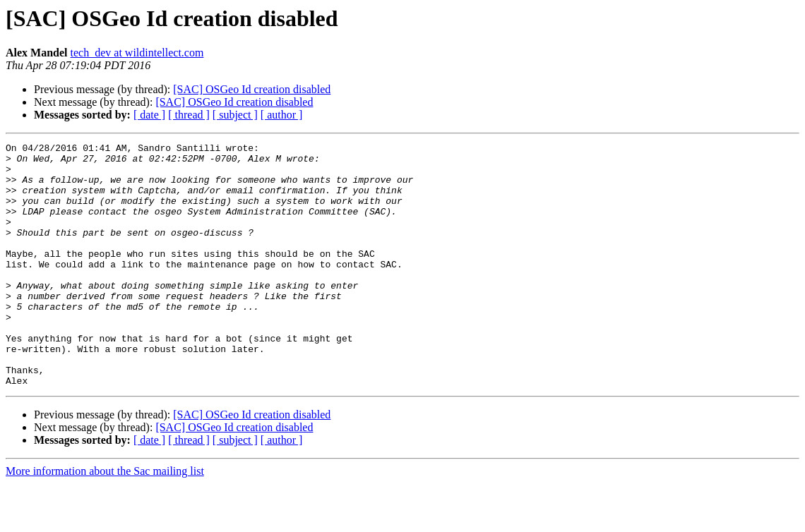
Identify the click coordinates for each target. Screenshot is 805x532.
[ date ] (149, 115)
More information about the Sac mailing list (105, 520)
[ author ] (282, 115)
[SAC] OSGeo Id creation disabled (252, 89)
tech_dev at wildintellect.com (137, 53)
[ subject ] (235, 115)
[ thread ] (189, 115)
